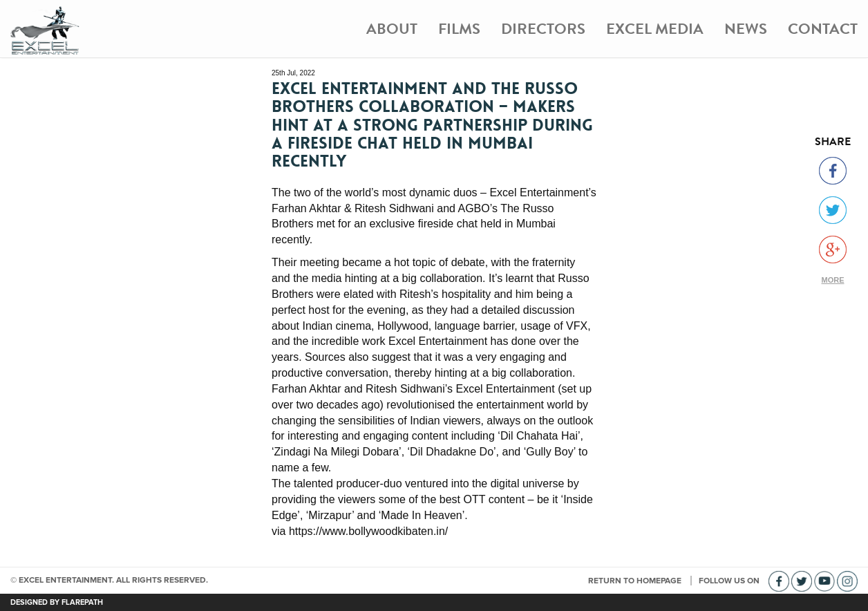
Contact (823, 29)
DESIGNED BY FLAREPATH (57, 602)
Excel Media (655, 29)
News (746, 29)
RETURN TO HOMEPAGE (636, 581)
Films (459, 29)
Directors (543, 29)
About (392, 29)
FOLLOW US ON (730, 581)
